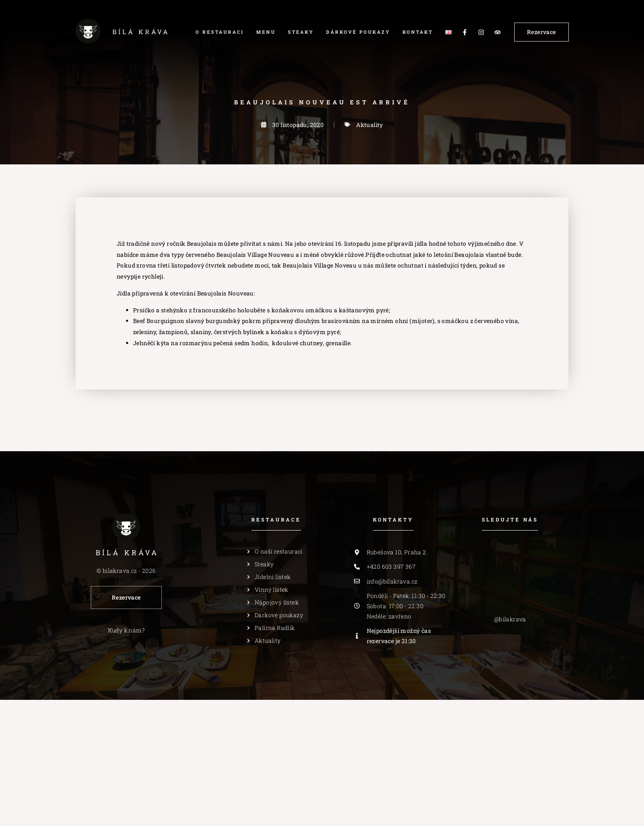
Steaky (301, 32)
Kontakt (418, 32)
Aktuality (370, 125)
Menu (266, 32)
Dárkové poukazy (358, 32)
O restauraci (220, 32)
